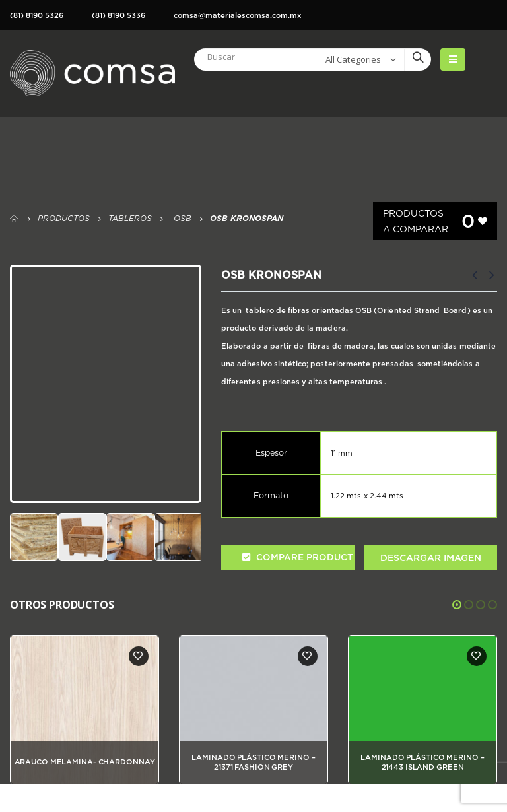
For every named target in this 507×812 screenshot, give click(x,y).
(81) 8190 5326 (37, 15)
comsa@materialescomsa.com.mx (237, 15)
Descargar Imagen (431, 558)
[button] (457, 605)
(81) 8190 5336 (118, 15)
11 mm (342, 453)
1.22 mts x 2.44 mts (367, 496)
